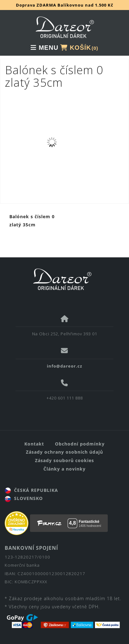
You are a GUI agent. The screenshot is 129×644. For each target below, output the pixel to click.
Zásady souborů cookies (64, 460)
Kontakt (34, 444)
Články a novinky (64, 469)
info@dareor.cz (64, 366)
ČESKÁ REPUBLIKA (31, 490)
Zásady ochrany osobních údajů (64, 452)
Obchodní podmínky (80, 444)
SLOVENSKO (24, 498)
